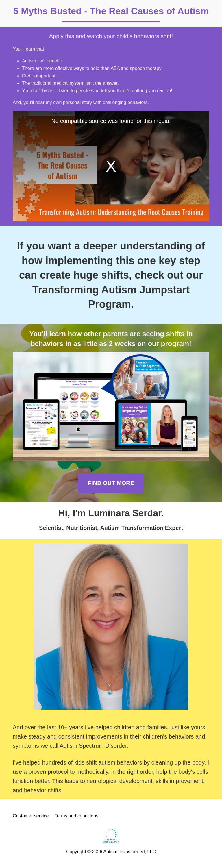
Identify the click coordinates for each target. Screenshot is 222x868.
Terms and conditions (76, 816)
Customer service (31, 816)
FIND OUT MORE (111, 483)
